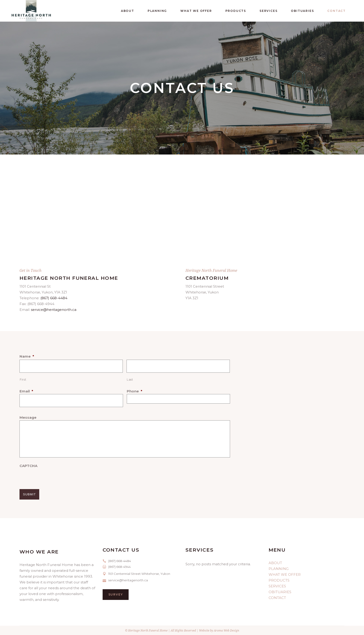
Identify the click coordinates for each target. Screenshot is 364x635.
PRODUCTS (279, 580)
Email (26, 391)
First (23, 380)
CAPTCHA (28, 466)
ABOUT (275, 563)
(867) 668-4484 (54, 298)
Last (130, 380)
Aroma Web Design (226, 630)
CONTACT (277, 598)
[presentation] (55, 478)
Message (28, 417)
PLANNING (279, 569)
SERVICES (277, 586)
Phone (135, 391)
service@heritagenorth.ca (54, 310)
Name (27, 356)
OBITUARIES (280, 592)
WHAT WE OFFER (285, 574)
